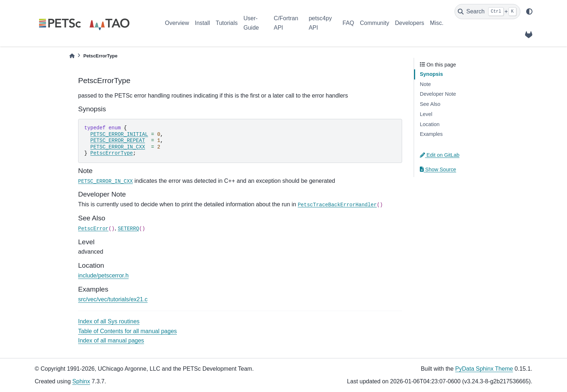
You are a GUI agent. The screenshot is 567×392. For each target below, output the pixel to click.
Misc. (437, 23)
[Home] (72, 56)
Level (426, 114)
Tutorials (227, 23)
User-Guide (251, 23)
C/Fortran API (286, 23)
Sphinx (81, 381)
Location (430, 124)
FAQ (348, 23)
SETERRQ (129, 229)
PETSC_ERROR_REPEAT (118, 141)
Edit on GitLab (440, 155)
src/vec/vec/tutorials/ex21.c (113, 299)
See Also (430, 104)
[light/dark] (529, 12)
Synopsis (431, 74)
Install (202, 23)
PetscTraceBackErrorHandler (337, 205)
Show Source (438, 169)
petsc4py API (320, 23)
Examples (431, 134)
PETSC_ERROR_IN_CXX (118, 147)
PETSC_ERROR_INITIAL (119, 134)
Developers (410, 23)
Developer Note (438, 94)
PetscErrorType (112, 153)
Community (374, 23)
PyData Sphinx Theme (484, 369)
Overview (177, 23)
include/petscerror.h (103, 275)
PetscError (93, 229)
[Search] (487, 12)
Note (425, 84)
